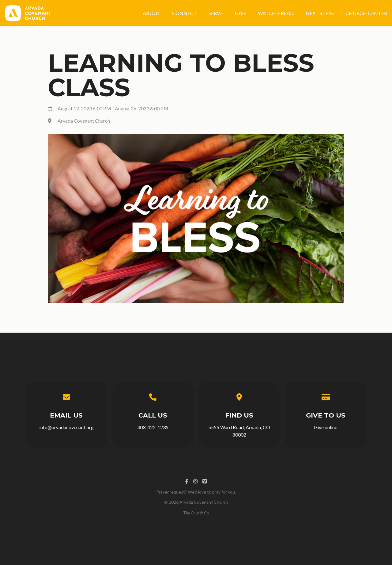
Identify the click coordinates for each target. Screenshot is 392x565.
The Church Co (196, 513)
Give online (326, 427)
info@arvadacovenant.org (66, 427)
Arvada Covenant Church (84, 121)
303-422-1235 (153, 427)
